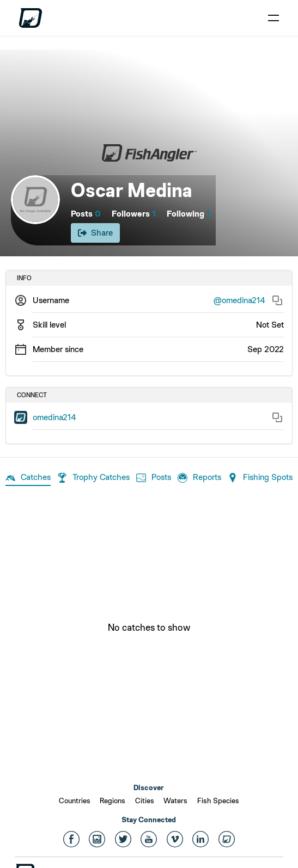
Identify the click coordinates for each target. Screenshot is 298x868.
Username (51, 300)
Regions (112, 801)
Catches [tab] (28, 478)
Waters (175, 801)
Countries (75, 801)
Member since (58, 349)
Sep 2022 (266, 349)
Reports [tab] (199, 478)
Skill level (49, 325)
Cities (145, 801)
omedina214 (54, 417)
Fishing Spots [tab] (260, 478)
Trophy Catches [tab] (93, 478)
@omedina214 (239, 300)
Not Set (270, 325)
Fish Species (218, 801)
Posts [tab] (154, 478)
